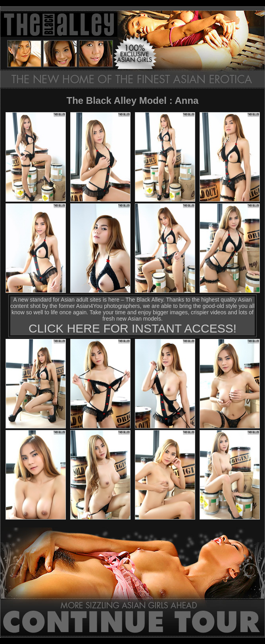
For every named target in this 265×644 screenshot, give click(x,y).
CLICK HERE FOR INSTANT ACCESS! (132, 328)
